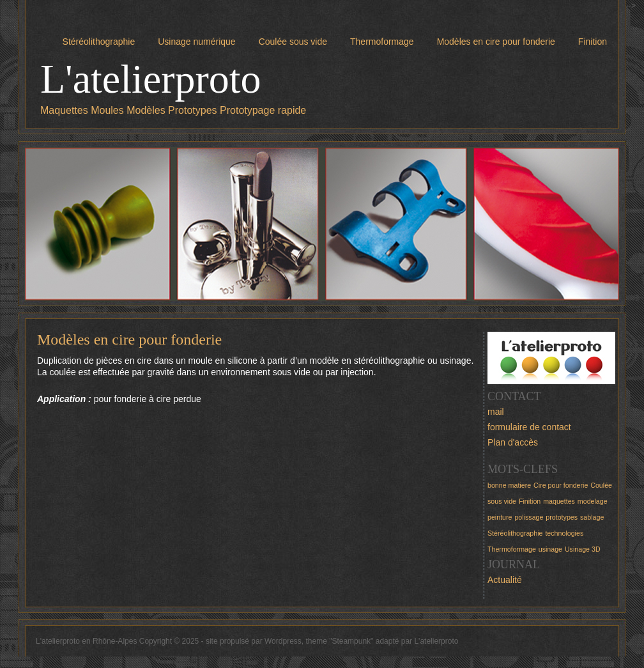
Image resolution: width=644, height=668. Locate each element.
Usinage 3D (583, 549)
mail (496, 412)
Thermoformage (382, 42)
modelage (593, 501)
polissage (529, 517)
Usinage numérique (196, 42)
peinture (500, 517)
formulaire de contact (529, 427)
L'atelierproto (151, 79)
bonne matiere (509, 485)
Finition (593, 42)
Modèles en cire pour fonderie (496, 42)
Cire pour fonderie (561, 485)
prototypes (562, 517)
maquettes (559, 501)
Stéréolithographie (99, 42)
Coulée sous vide (293, 42)
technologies (564, 533)
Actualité (505, 580)
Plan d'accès (513, 442)
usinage (550, 549)
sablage (592, 517)
